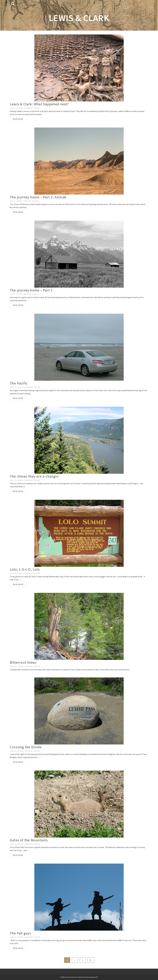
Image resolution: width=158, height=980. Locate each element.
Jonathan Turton (32, 108)
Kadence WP (94, 977)
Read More (18, 119)
